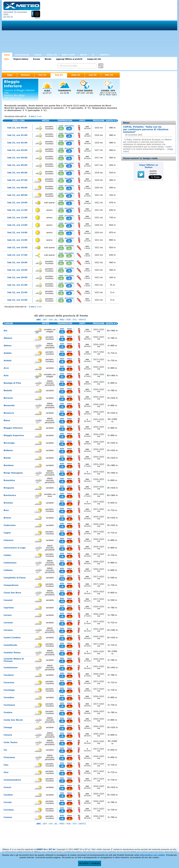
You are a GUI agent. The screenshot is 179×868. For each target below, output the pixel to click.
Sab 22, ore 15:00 (17, 240)
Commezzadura (12, 780)
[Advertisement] (92, 27)
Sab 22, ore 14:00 (17, 233)
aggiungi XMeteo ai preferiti (69, 59)
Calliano (8, 570)
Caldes (7, 555)
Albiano (8, 338)
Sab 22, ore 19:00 (17, 270)
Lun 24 (93, 75)
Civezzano (9, 757)
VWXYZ (82, 320)
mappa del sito (94, 59)
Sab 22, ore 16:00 (17, 248)
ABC (39, 320)
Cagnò (7, 533)
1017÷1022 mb (99, 353)
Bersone (8, 398)
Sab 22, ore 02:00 (17, 143)
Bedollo (8, 391)
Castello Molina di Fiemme (14, 660)
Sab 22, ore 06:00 (17, 173)
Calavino (8, 540)
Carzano (8, 630)
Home (7, 55)
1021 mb (99, 195)
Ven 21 (42, 75)
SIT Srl (52, 849)
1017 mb (99, 150)
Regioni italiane (21, 59)
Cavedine (9, 698)
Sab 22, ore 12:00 (17, 218)
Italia (6, 59)
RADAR (38, 55)
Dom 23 (76, 75)
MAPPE (83, 55)
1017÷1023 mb (99, 360)
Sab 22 (59, 75)
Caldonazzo (10, 563)
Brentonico (10, 495)
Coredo (8, 802)
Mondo (48, 59)
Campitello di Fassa (15, 578)
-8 (62, 362)
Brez (6, 510)
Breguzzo (9, 488)
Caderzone (10, 525)
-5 (69, 158)
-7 (62, 354)
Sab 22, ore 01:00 (17, 135)
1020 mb (99, 188)
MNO (62, 320)
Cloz (6, 772)
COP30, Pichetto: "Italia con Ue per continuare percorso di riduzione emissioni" (146, 129)
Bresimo (8, 503)
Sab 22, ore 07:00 (17, 180)
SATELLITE (51, 55)
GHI (51, 320)
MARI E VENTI (68, 55)
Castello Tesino (12, 653)
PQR (68, 320)
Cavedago (9, 690)
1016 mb (99, 128)
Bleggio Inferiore (13, 428)
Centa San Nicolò (13, 720)
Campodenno (11, 585)
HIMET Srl (41, 849)
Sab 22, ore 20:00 (17, 277)
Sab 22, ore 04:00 (17, 158)
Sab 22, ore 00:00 (17, 128)
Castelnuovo (11, 668)
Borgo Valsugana (13, 473)
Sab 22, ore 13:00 (17, 225)
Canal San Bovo (12, 593)
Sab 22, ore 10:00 (17, 203)
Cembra (8, 712)
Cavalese (9, 675)
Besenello (9, 406)
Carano (8, 615)
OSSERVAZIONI (22, 55)
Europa (36, 59)
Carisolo (8, 623)
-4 (69, 128)
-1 (69, 226)
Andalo (8, 361)
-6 (69, 196)
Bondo (7, 458)
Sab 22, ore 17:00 (17, 255)
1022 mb (99, 255)
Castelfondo (10, 645)
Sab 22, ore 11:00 (17, 210)
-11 (62, 579)
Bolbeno (8, 450)
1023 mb (99, 270)
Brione (7, 518)
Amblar (8, 353)
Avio (6, 376)
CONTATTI (104, 55)
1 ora (32, 116)
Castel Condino (12, 638)
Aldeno (8, 346)
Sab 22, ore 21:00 (17, 285)
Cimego (8, 727)
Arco (6, 368)
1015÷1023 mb (99, 331)
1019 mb (99, 180)
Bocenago (9, 443)
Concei (7, 787)
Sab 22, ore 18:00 (17, 263)
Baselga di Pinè (12, 383)
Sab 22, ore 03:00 (17, 150)
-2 (69, 218)
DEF (45, 320)
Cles (6, 765)
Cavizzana (9, 705)
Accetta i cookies (90, 863)
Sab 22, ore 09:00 (17, 195)
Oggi (10, 75)
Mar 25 (109, 75)
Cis (5, 750)
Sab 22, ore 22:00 (17, 292)
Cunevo (8, 817)
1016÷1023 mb (99, 338)
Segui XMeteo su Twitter (149, 166)
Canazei (8, 600)
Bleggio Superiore (14, 435)
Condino (8, 795)
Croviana (9, 810)
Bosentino (9, 480)
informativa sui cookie (152, 855)
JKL (56, 320)
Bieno (7, 420)
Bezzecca (9, 413)
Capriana (9, 608)
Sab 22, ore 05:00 (17, 165)
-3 (61, 293)
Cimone (8, 735)
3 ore (39, 116)
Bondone (9, 465)
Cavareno (9, 683)
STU (75, 320)
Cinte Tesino (10, 742)
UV (93, 55)
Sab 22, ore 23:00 (17, 300)
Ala (5, 331)
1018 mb (99, 173)
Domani (25, 75)
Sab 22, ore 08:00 (17, 188)
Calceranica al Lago (15, 548)
